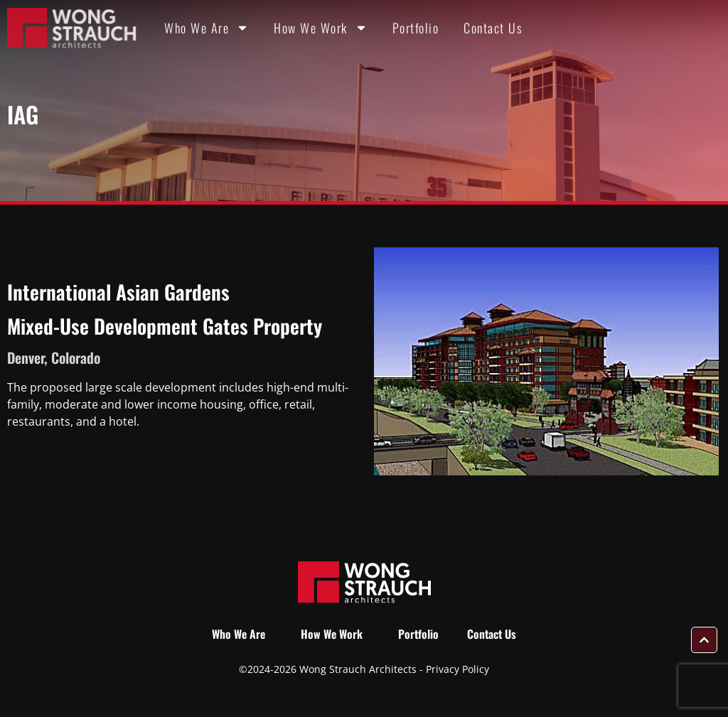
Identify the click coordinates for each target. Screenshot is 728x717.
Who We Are (207, 28)
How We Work (321, 28)
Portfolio (416, 28)
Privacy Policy (457, 669)
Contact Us (493, 28)
